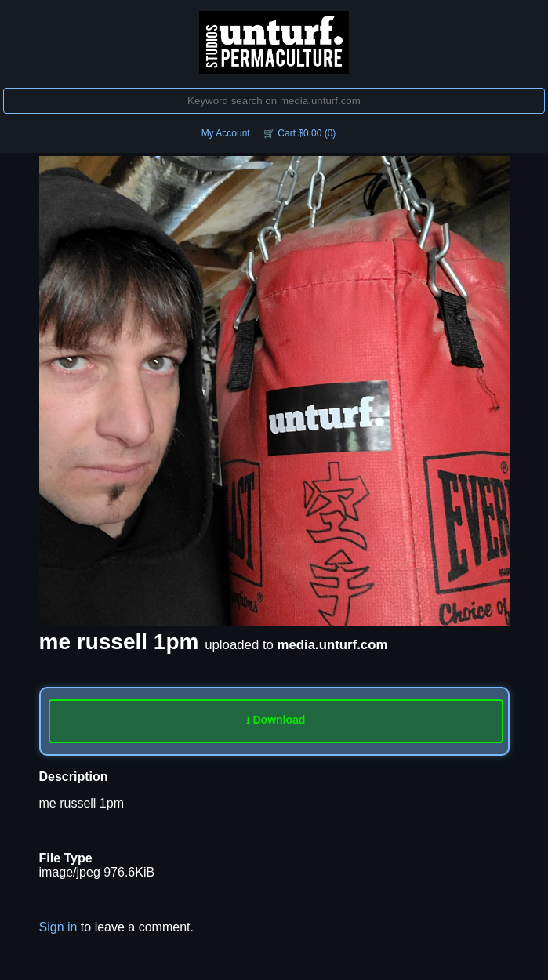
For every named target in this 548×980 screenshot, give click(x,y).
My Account (226, 133)
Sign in (58, 927)
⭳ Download (276, 720)
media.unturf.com (333, 645)
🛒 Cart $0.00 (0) (299, 133)
